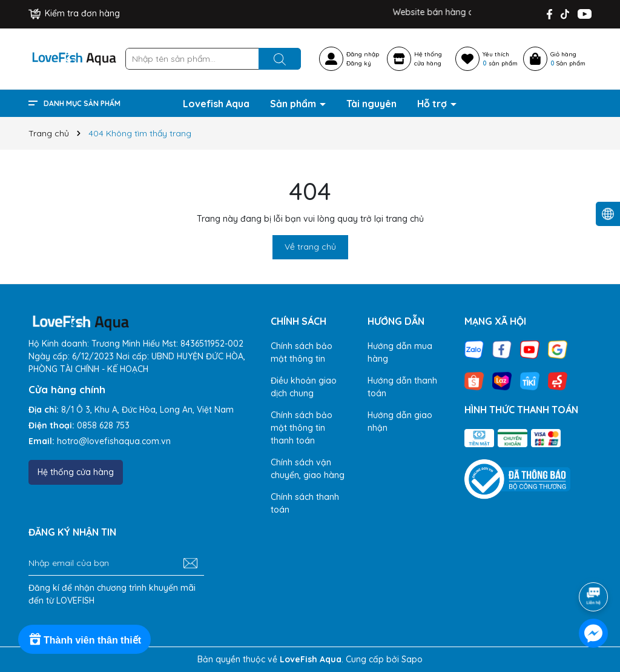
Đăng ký (359, 63)
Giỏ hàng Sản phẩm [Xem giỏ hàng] (568, 59)
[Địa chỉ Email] (116, 564)
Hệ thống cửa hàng (76, 472)
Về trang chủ (310, 247)
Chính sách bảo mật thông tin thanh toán (302, 428)
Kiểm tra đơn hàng (74, 13)
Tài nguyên (371, 104)
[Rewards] (84, 639)
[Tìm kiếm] (280, 59)
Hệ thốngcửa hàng (428, 59)
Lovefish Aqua (216, 104)
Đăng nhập (363, 54)
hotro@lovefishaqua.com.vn (114, 441)
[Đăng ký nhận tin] (190, 564)
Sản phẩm (294, 104)
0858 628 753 (103, 425)
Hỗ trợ (433, 104)
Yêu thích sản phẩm (500, 59)
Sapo (412, 659)
